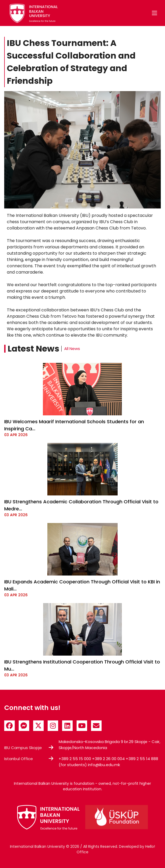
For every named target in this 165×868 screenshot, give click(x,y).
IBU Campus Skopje (23, 748)
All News (72, 349)
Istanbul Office (19, 759)
